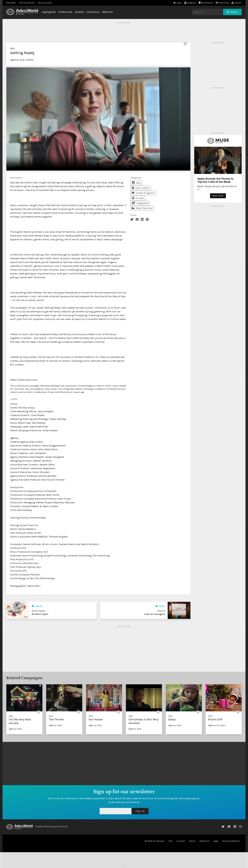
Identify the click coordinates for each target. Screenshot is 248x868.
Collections (93, 12)
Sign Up (140, 811)
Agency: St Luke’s (217, 725)
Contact (181, 841)
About (192, 841)
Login (178, 3)
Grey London (26, 60)
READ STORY (218, 196)
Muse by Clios (45, 3)
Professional (65, 12)
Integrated (140, 203)
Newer (37, 606)
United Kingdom (143, 193)
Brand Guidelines (231, 841)
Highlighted (49, 12)
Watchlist (107, 12)
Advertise (204, 841)
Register (190, 3)
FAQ (170, 841)
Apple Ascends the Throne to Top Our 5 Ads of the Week (215, 180)
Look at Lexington (155, 614)
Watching (222, 3)
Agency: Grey (15, 729)
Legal (216, 841)
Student (79, 12)
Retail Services (142, 208)
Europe (138, 198)
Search (232, 12)
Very (12, 48)
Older (160, 606)
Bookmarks (206, 3)
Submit (237, 3)
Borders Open (40, 614)
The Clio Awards (27, 3)
